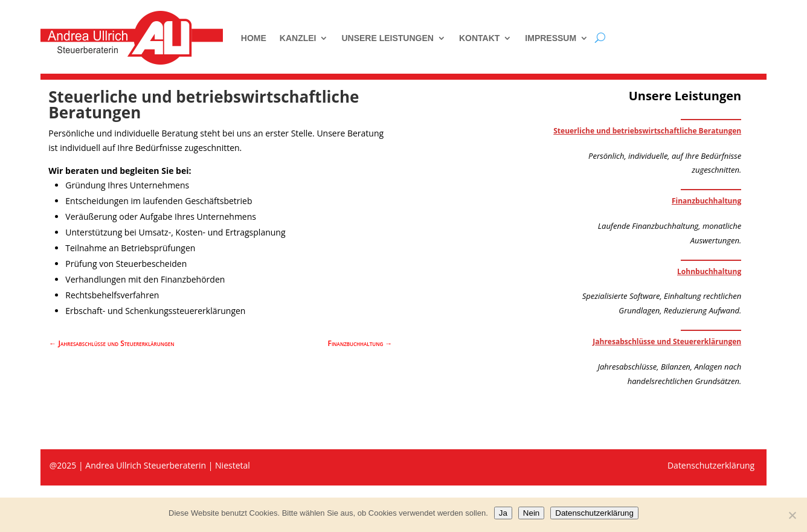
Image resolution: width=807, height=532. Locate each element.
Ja (503, 513)
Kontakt (479, 38)
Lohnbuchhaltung (709, 271)
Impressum (551, 38)
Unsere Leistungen (387, 38)
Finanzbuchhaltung (706, 201)
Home (254, 38)
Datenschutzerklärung (594, 513)
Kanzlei (298, 38)
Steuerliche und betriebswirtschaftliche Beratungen (647, 131)
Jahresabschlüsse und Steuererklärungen (667, 341)
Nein (531, 513)
